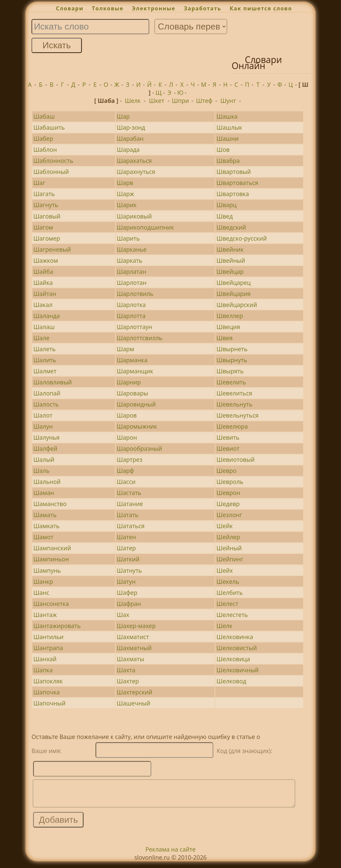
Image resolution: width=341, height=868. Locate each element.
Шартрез (129, 459)
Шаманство (50, 504)
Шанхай (45, 659)
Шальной (47, 482)
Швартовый (234, 172)
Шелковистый (237, 648)
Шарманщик (135, 371)
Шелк (133, 101)
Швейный (231, 260)
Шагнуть (46, 205)
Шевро (226, 471)
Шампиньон (51, 559)
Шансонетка (51, 604)
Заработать (203, 8)
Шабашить (49, 127)
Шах (123, 615)
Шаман (44, 493)
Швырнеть (232, 349)
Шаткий (128, 559)
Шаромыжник (137, 426)
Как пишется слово (261, 8)
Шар (123, 116)
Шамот (43, 537)
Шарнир (129, 382)
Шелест (228, 604)
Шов (223, 149)
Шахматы (130, 659)
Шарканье (132, 249)
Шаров (127, 415)
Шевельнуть (235, 404)
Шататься (131, 526)
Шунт (228, 101)
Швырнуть (232, 360)
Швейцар (230, 271)
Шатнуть (129, 570)
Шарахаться (134, 161)
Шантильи (48, 637)
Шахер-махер (136, 626)
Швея (225, 338)
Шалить (45, 360)
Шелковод (232, 681)
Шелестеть (232, 615)
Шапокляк (48, 681)
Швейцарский (237, 305)
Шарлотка (131, 305)
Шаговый (47, 216)
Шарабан (130, 138)
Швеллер (230, 316)
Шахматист (133, 637)
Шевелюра (232, 426)
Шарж (125, 194)
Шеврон (229, 493)
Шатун (126, 581)
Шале (41, 338)
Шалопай (47, 393)
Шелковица (233, 659)
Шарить (128, 238)
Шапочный (49, 703)
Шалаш (44, 327)
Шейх (225, 570)
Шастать (129, 493)
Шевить (228, 437)
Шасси (126, 482)
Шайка (43, 283)
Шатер (126, 548)
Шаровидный (136, 404)
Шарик (127, 205)
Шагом (43, 227)
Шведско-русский (242, 238)
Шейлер (228, 537)
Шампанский (52, 548)
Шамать (45, 515)
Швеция (228, 327)
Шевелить (231, 382)
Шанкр (43, 581)
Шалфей (45, 448)
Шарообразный (139, 448)
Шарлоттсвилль (139, 338)
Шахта (126, 670)
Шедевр (228, 504)
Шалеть (44, 349)
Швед (225, 216)
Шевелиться (234, 393)
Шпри (181, 101)
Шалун (43, 426)
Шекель (228, 581)
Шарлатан (131, 271)
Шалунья (46, 437)
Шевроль (230, 482)
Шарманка (132, 360)
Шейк (225, 526)
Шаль (41, 471)
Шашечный (133, 703)
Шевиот (228, 448)
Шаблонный (51, 172)
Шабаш (44, 116)
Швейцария (234, 294)
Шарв (125, 183)
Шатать (128, 515)
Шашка (227, 116)
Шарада (128, 149)
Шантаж (45, 615)
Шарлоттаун (134, 327)
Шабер (43, 138)
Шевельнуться (238, 415)
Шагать (44, 194)
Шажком (45, 260)
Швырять (230, 371)
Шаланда (46, 316)
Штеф (204, 101)
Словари (70, 8)
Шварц (227, 205)
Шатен (126, 537)
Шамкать (46, 526)
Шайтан (45, 294)
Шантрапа (48, 648)
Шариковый (134, 216)
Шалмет (45, 371)
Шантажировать (57, 626)
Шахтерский (134, 692)
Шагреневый (52, 249)
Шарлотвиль (135, 294)
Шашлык (229, 127)
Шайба (43, 271)
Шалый (44, 459)
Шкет (156, 101)
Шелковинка (235, 637)
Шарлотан (132, 283)
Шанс (41, 593)
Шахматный (134, 648)
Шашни (228, 138)
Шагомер (47, 238)
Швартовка (233, 194)
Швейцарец (234, 283)
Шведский (231, 227)
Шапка (43, 670)
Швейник (230, 249)
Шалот (43, 415)
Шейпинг (230, 559)
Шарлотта (131, 316)
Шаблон (45, 149)
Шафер (127, 593)
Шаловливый (52, 382)
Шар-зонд (131, 127)
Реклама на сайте (171, 854)
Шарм (125, 349)
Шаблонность (53, 161)
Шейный (229, 548)
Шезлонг (229, 515)
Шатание (130, 504)
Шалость (46, 404)
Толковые (108, 8)
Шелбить (230, 593)
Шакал (43, 305)
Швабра (228, 161)
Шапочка (46, 692)
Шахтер (128, 681)
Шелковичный (238, 670)
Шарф (125, 471)
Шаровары (132, 393)
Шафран (129, 604)
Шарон (127, 437)
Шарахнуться (136, 172)
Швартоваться (237, 183)
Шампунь (47, 570)
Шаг (39, 183)
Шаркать (129, 260)
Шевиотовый (236, 459)
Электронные (154, 8)
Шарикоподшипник (145, 227)
